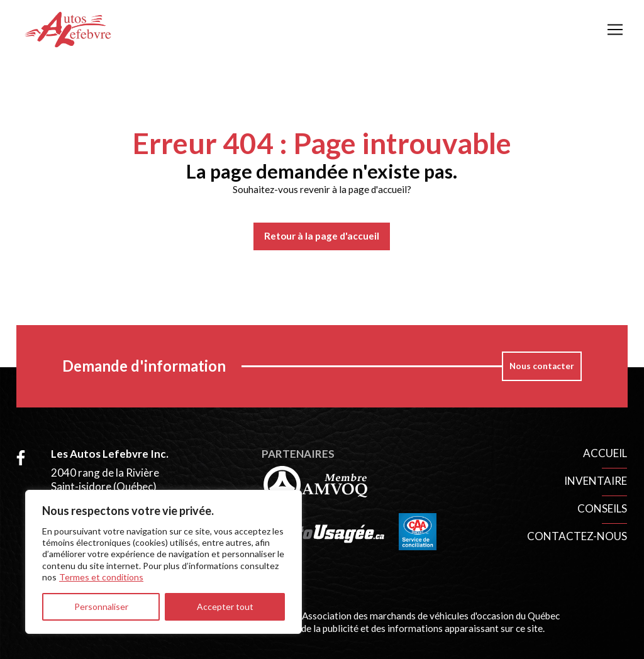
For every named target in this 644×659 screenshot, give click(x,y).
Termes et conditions (101, 577)
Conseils (602, 508)
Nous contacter (542, 366)
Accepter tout (225, 606)
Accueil (605, 453)
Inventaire (596, 481)
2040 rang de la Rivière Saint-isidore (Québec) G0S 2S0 (105, 486)
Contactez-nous (577, 536)
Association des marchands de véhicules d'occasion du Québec (431, 616)
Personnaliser (101, 606)
